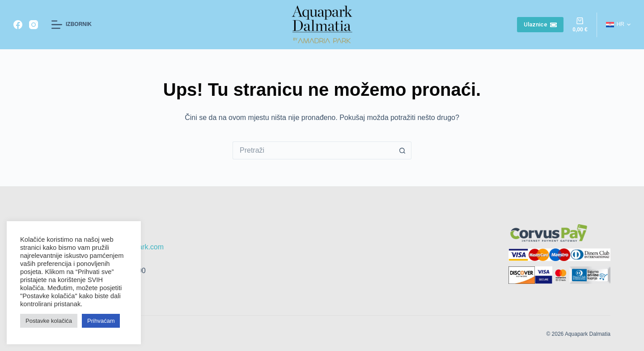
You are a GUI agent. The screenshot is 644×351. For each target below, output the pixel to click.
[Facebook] (18, 25)
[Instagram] (34, 25)
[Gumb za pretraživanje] (402, 150)
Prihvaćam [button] (101, 321)
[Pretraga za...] (313, 150)
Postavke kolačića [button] (49, 321)
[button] (618, 25)
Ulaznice (540, 25)
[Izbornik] (72, 25)
